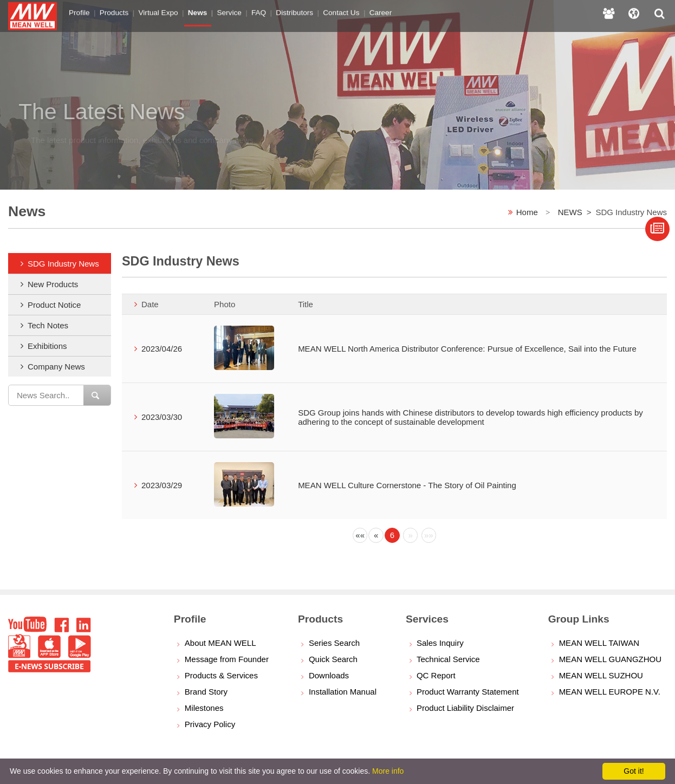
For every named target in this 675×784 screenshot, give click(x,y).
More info (388, 771)
